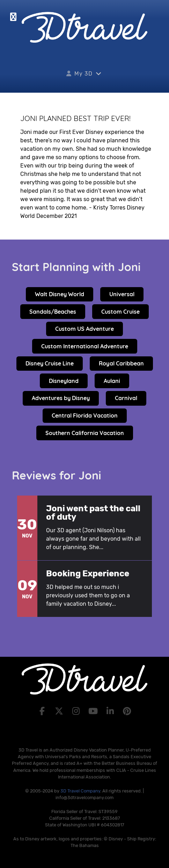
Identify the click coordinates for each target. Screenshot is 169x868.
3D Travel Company (80, 791)
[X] (60, 711)
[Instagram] (77, 711)
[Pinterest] (127, 711)
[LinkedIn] (111, 711)
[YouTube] (94, 711)
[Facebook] (43, 711)
